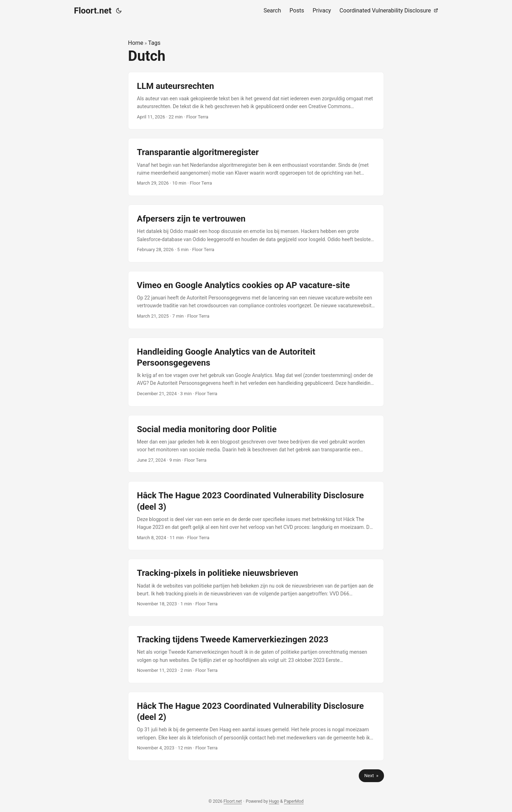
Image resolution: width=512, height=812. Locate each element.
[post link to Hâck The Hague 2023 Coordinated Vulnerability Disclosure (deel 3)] (256, 516)
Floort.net (93, 11)
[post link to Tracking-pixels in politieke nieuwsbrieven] (256, 588)
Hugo (274, 801)
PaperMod (294, 801)
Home (136, 43)
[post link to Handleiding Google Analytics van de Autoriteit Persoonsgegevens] (256, 372)
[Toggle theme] (119, 11)
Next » (371, 776)
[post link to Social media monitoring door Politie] (256, 444)
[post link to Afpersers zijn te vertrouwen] (256, 233)
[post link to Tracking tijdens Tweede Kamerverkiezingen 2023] (256, 654)
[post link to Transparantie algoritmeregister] (256, 167)
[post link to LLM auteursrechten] (256, 101)
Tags (154, 43)
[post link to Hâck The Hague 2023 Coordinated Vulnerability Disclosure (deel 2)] (256, 726)
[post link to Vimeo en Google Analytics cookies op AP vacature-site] (256, 300)
